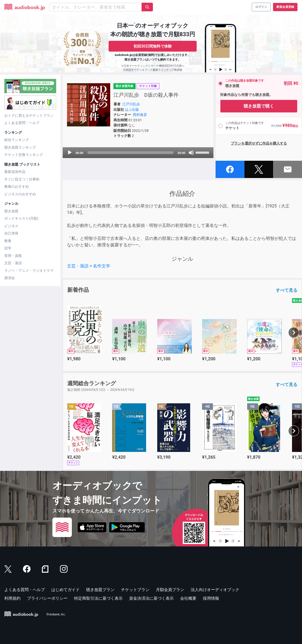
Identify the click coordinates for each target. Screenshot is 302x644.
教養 (8, 241)
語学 (8, 248)
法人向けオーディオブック (215, 590)
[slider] (130, 153)
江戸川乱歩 (131, 104)
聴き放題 (11, 211)
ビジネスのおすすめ (20, 194)
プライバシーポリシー (47, 598)
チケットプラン (135, 590)
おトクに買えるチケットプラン (29, 115)
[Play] (70, 153)
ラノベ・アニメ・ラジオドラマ (29, 271)
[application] (138, 153)
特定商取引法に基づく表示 (98, 598)
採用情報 (211, 598)
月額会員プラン (170, 590)
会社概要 (188, 598)
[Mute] (191, 153)
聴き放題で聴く (259, 106)
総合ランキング (17, 140)
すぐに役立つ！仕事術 (22, 179)
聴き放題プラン (100, 590)
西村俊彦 (140, 115)
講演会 (10, 278)
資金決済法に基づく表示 (151, 598)
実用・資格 (13, 256)
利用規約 (12, 598)
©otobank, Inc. (56, 614)
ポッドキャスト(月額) (21, 218)
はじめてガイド (66, 590)
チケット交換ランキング (24, 155)
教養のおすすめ (17, 187)
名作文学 (102, 266)
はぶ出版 (132, 110)
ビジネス (11, 226)
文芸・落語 (13, 263)
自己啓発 (11, 233)
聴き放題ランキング (20, 147)
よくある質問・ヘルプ (22, 123)
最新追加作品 (15, 172)
